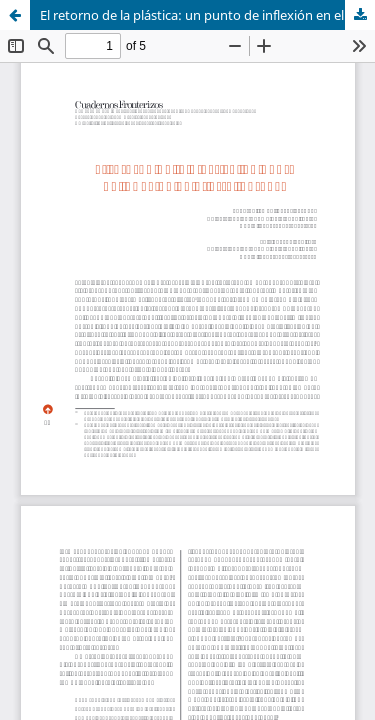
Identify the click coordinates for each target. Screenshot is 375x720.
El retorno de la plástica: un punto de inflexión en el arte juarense (207, 15)
